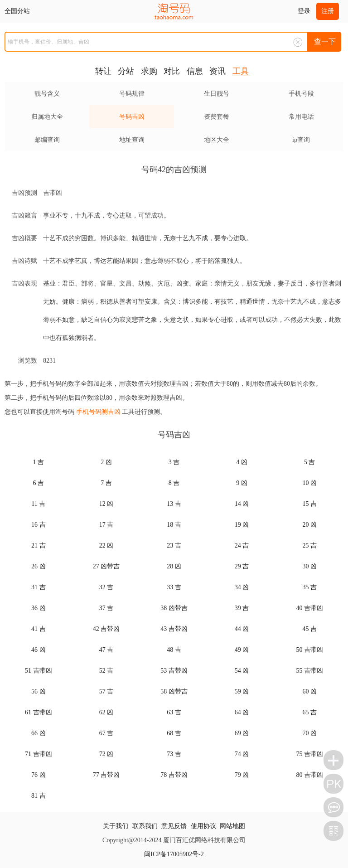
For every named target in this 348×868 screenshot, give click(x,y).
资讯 (217, 71)
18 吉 (174, 525)
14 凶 (242, 504)
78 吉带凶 (174, 775)
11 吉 (38, 504)
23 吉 (174, 546)
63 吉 (174, 712)
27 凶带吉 (106, 566)
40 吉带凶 (309, 608)
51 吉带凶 (39, 671)
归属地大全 (47, 117)
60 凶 (309, 691)
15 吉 (309, 504)
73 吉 (174, 754)
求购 (149, 71)
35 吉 (309, 587)
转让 (103, 71)
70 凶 (309, 733)
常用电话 (301, 117)
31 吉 (39, 587)
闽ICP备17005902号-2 (174, 854)
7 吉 (106, 483)
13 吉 (174, 504)
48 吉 (174, 650)
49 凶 (242, 650)
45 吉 (309, 629)
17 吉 (106, 525)
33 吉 (174, 587)
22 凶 (106, 546)
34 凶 (242, 587)
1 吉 (39, 462)
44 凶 (242, 629)
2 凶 (106, 462)
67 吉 (106, 733)
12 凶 (106, 504)
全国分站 (17, 11)
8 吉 (174, 483)
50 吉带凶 (309, 650)
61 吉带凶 (39, 712)
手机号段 (301, 94)
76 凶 (39, 775)
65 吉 (309, 712)
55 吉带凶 (309, 671)
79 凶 (242, 775)
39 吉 (242, 608)
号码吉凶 (132, 117)
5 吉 (310, 462)
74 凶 (242, 754)
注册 (328, 11)
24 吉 (242, 546)
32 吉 (106, 587)
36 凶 (39, 608)
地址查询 (132, 140)
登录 (304, 11)
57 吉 (106, 691)
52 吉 (106, 671)
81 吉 (39, 796)
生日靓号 (217, 94)
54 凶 (242, 671)
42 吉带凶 (106, 629)
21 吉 (39, 546)
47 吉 (106, 650)
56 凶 (39, 691)
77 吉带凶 (106, 775)
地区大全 (217, 140)
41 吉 (39, 629)
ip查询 (301, 140)
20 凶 (309, 525)
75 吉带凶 (309, 754)
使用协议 (203, 826)
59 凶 (242, 691)
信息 (195, 71)
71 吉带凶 (39, 754)
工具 (241, 71)
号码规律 (132, 94)
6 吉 (39, 483)
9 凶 (242, 483)
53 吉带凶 (174, 671)
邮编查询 (47, 140)
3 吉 (174, 462)
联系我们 (145, 826)
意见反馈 (174, 826)
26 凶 (39, 566)
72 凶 (106, 754)
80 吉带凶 (309, 775)
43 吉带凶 (174, 629)
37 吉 (106, 608)
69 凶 (242, 733)
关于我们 (116, 826)
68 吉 (174, 733)
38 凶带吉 (174, 608)
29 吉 (242, 566)
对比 (172, 71)
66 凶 (39, 733)
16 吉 (39, 525)
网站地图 (232, 826)
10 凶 (309, 483)
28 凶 (174, 566)
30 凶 (309, 566)
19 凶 (242, 525)
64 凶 (242, 712)
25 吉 (309, 546)
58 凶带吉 (174, 691)
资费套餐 (217, 117)
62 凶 (106, 712)
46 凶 (39, 650)
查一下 (325, 41)
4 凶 (242, 462)
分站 (126, 71)
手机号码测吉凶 (98, 412)
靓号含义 (47, 94)
